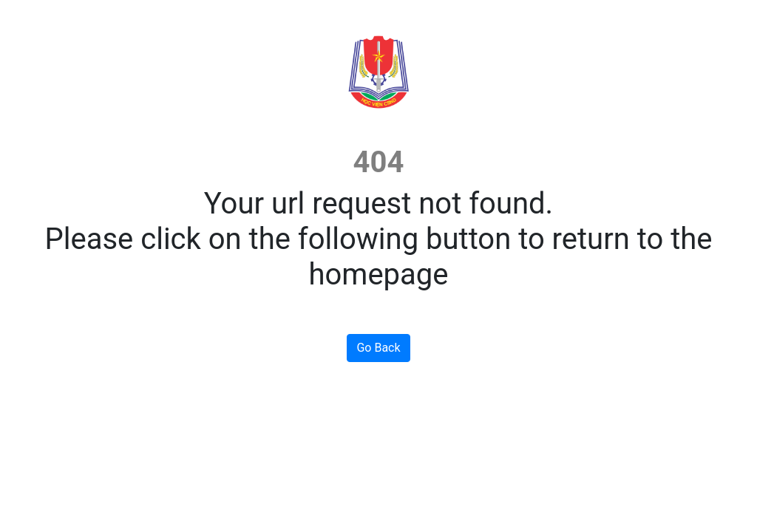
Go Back (378, 348)
